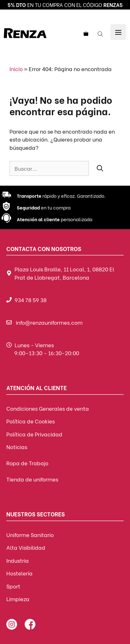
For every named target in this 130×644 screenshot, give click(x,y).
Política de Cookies (31, 421)
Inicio (16, 69)
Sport (13, 586)
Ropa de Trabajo (27, 463)
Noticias (17, 447)
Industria (18, 560)
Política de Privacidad (34, 434)
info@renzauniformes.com (49, 322)
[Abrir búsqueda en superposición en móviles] (101, 33)
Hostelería (19, 573)
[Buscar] (100, 168)
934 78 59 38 (31, 300)
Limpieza (18, 599)
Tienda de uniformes (32, 479)
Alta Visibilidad (26, 547)
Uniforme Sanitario (30, 535)
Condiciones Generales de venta (48, 408)
